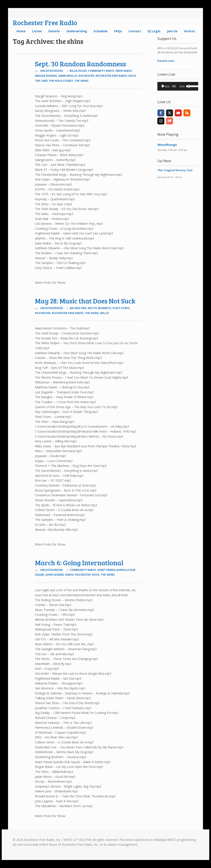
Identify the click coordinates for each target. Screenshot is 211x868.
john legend (55, 575)
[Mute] (188, 86)
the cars (41, 81)
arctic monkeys (99, 308)
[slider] (174, 86)
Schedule (101, 31)
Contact (135, 31)
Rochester (86, 76)
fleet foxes (121, 308)
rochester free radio (111, 76)
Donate (54, 31)
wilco (105, 313)
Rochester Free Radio (45, 22)
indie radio (124, 71)
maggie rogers (46, 76)
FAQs (118, 31)
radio (70, 575)
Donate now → (167, 61)
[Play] (163, 86)
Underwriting (77, 31)
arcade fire (78, 308)
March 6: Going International (79, 563)
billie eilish (78, 71)
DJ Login (154, 31)
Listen (37, 31)
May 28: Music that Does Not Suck (85, 301)
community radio (101, 71)
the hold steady (61, 81)
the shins (81, 81)
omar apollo (68, 76)
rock (132, 76)
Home (21, 31)
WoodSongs (167, 145)
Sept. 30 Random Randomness (81, 64)
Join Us (172, 31)
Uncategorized (52, 71)
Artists (190, 31)
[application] (178, 86)
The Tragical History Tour (175, 170)
